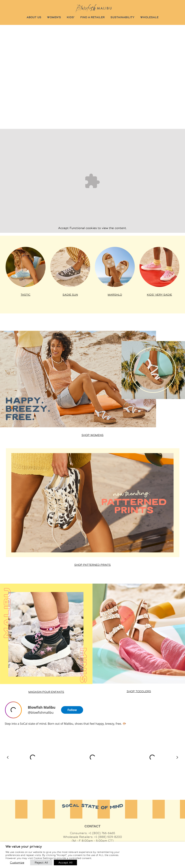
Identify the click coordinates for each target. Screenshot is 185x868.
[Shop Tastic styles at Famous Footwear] (26, 267)
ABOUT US (34, 17)
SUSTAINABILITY (122, 17)
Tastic (25, 295)
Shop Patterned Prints (92, 565)
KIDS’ (71, 17)
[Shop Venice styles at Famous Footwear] (115, 267)
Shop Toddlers (139, 691)
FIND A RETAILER (92, 17)
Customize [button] (17, 862)
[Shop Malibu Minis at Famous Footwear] (46, 634)
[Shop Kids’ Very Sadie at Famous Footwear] (159, 267)
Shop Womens (92, 435)
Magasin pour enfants (46, 692)
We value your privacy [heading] (24, 846)
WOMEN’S (54, 17)
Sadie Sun (70, 295)
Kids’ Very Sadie (159, 295)
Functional (77, 228)
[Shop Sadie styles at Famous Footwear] (70, 267)
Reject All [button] (41, 862)
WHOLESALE (149, 17)
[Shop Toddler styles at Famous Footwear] (139, 634)
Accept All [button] (65, 862)
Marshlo (115, 295)
